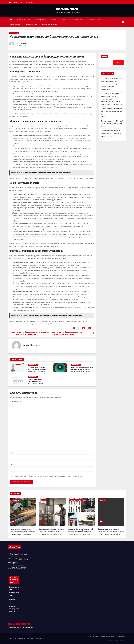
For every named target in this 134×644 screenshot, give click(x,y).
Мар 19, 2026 (75, 534)
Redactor (24, 43)
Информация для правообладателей (104, 637)
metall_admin (42, 371)
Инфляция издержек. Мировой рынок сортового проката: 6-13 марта (112, 124)
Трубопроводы (15, 24)
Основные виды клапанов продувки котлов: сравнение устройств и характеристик (37, 369)
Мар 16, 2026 (104, 534)
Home (90, 637)
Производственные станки (78, 500)
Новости (54, 20)
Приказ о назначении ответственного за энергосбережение (35, 381)
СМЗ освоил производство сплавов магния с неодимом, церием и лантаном (111, 133)
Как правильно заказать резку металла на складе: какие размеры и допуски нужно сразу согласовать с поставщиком (112, 84)
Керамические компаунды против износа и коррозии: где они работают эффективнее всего (83, 369)
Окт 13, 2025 (75, 371)
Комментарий (15, 402)
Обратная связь (121, 637)
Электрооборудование (50, 24)
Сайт (12, 464)
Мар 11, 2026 (32, 371)
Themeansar (42, 638)
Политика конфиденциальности (14, 609)
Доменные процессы (23, 20)
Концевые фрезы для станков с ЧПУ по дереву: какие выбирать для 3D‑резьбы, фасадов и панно (81, 531)
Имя (12, 440)
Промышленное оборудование (72, 20)
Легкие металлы (41, 20)
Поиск (104, 57)
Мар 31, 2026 (17, 534)
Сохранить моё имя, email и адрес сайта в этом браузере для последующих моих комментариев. (47, 476)
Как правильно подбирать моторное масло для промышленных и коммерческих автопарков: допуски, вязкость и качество (111, 99)
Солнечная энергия (94, 20)
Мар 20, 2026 (46, 534)
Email (12, 452)
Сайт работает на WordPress (17, 638)
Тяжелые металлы (31, 24)
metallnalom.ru (67, 9)
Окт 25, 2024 (32, 383)
